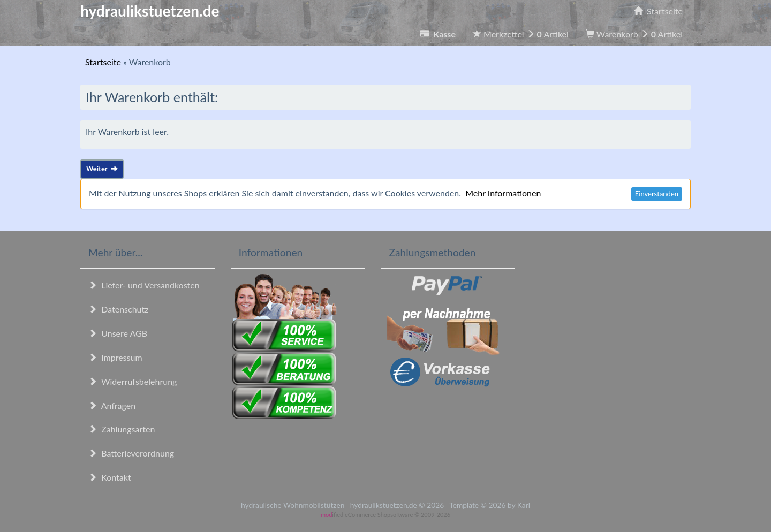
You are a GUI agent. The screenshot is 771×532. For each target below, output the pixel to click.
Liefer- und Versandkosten (144, 285)
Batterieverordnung (131, 453)
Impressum (115, 357)
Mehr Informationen (503, 193)
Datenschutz (118, 309)
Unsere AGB (118, 333)
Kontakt (110, 477)
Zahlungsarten (122, 429)
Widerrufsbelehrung (133, 381)
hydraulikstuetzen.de (150, 11)
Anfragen (112, 405)
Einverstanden (657, 194)
